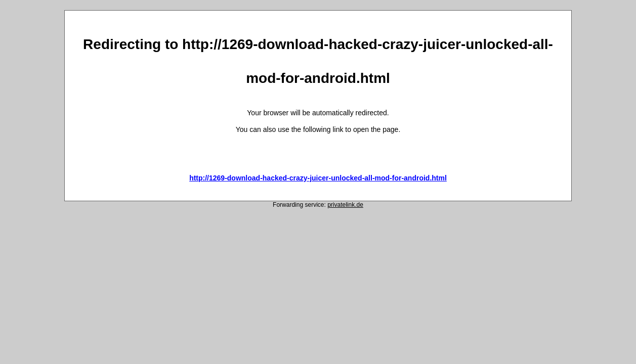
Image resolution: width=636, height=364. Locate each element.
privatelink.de (345, 205)
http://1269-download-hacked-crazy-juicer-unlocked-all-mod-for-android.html (318, 178)
